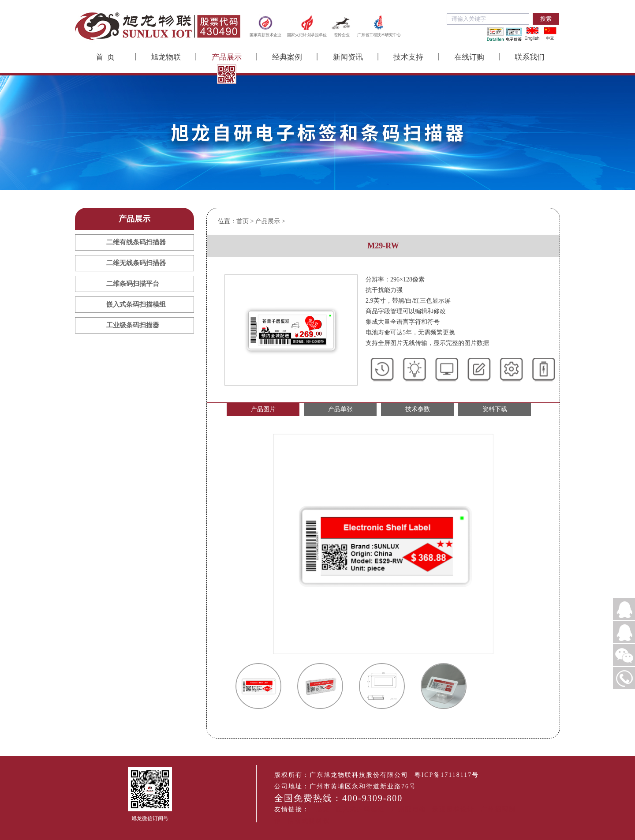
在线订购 (469, 57)
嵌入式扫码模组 (360, 809)
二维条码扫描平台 (133, 284)
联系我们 (530, 57)
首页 (243, 221)
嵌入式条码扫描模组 (136, 304)
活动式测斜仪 (309, 821)
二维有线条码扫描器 (136, 242)
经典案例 (287, 57)
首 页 (105, 57)
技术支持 (408, 57)
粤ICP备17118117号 (447, 775)
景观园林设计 (453, 809)
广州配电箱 (409, 809)
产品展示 (227, 57)
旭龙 (323, 809)
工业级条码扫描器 (133, 325)
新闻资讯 (348, 57)
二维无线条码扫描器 (136, 263)
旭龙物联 (166, 57)
